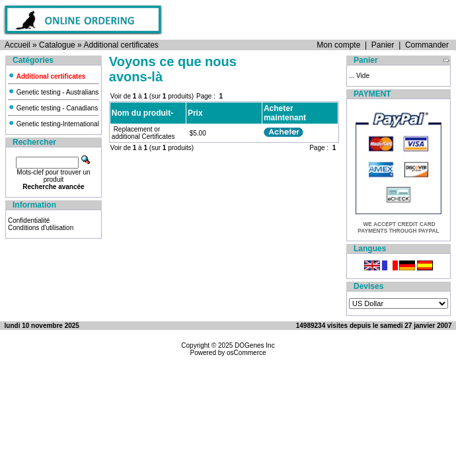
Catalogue (57, 45)
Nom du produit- (142, 113)
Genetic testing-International (54, 124)
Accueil (18, 45)
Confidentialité (29, 220)
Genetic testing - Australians (53, 92)
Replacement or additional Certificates (143, 133)
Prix (195, 113)
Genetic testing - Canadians (53, 108)
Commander (427, 45)
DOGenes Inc (255, 345)
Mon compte (338, 45)
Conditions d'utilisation (41, 228)
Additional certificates (121, 45)
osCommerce (246, 353)
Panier (383, 45)
